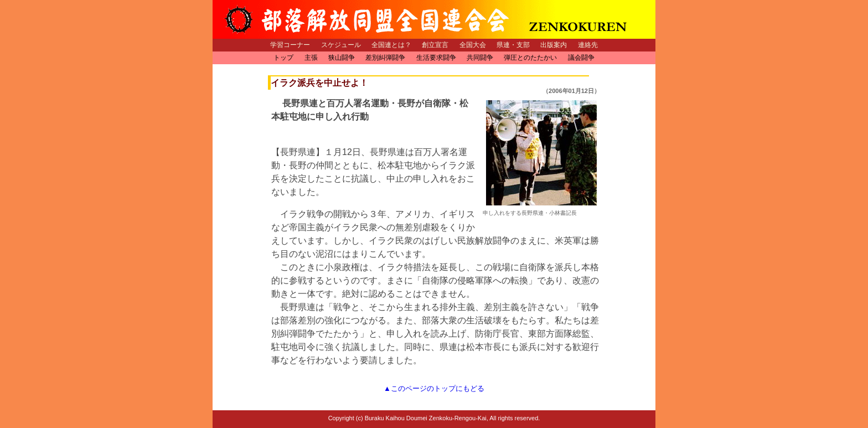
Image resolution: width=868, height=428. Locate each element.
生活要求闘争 (436, 58)
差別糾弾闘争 (385, 58)
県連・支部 (513, 45)
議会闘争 (581, 58)
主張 (311, 58)
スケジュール (341, 45)
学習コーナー (290, 45)
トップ (283, 58)
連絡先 (588, 45)
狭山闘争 (342, 58)
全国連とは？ (391, 45)
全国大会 (473, 45)
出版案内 (554, 45)
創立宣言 (435, 45)
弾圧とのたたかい (530, 58)
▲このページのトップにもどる (434, 388)
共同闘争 (480, 58)
